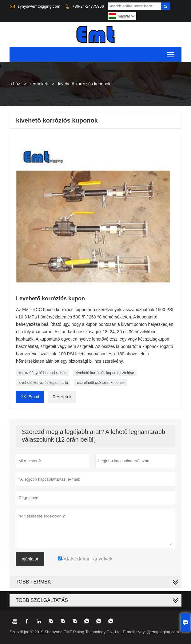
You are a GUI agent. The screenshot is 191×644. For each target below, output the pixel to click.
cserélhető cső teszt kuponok (101, 383)
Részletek (62, 397)
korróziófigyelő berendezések (42, 373)
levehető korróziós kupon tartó (43, 383)
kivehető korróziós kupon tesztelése (105, 373)
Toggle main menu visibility (171, 52)
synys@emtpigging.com (39, 6)
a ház (15, 84)
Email (30, 396)
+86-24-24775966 (88, 6)
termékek (39, 84)
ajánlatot (30, 559)
